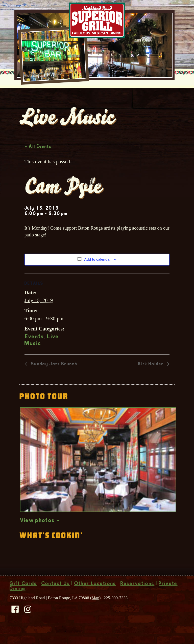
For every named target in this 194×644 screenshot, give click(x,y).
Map (95, 608)
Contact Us (56, 595)
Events (35, 348)
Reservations (138, 595)
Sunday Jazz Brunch (54, 375)
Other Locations (95, 595)
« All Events (38, 158)
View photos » (40, 531)
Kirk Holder (151, 375)
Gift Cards (23, 595)
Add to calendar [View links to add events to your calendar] (98, 270)
